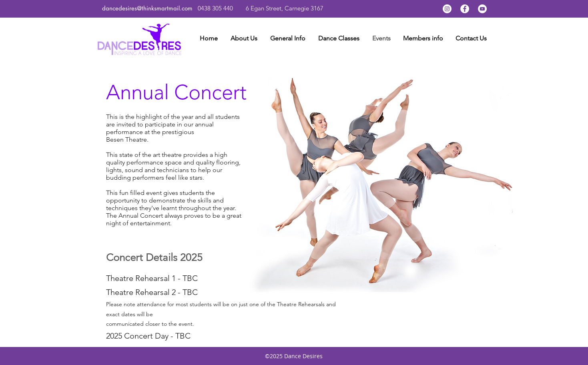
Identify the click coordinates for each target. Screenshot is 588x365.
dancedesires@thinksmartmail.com (148, 8)
